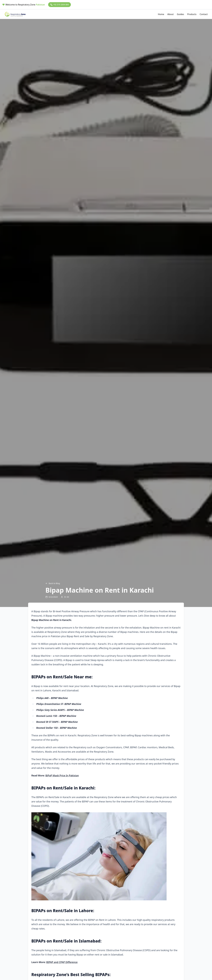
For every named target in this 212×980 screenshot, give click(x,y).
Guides (180, 14)
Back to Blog (53, 583)
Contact (204, 14)
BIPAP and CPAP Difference (62, 962)
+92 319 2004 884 (59, 5)
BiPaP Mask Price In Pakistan (62, 775)
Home (161, 14)
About (170, 14)
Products (192, 14)
